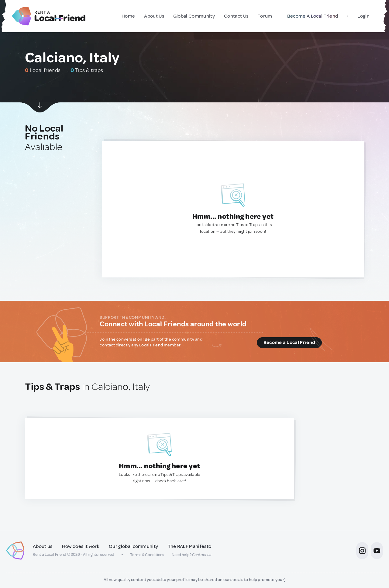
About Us (154, 16)
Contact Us (236, 16)
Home (128, 16)
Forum (265, 16)
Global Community (194, 16)
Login (363, 16)
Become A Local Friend (311, 16)
